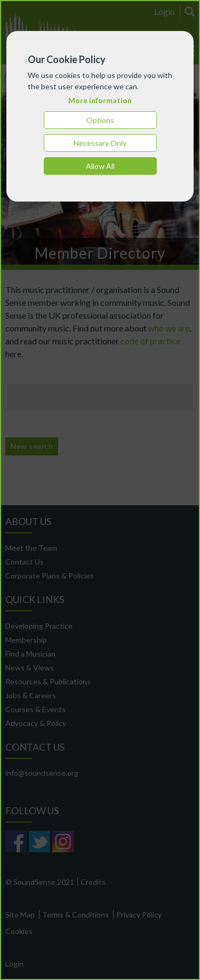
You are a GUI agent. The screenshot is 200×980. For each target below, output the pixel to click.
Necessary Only (100, 143)
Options (100, 120)
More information (100, 100)
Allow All (100, 166)
